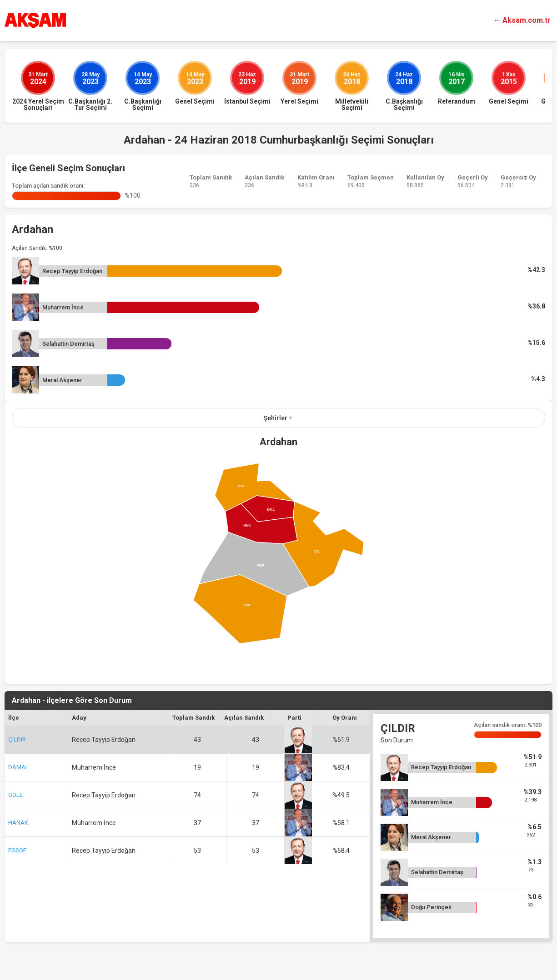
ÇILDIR (17, 739)
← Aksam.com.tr (522, 20)
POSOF (17, 850)
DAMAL (18, 767)
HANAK (18, 823)
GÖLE (15, 795)
